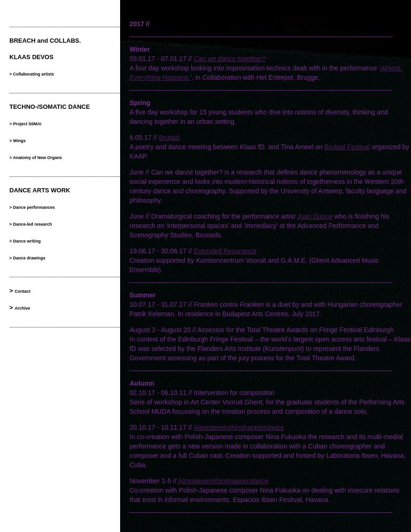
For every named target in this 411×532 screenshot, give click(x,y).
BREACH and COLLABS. (45, 41)
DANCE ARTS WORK (40, 190)
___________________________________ (69, 174)
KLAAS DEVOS (31, 57)
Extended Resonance (225, 251)
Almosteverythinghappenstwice (239, 427)
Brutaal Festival (347, 147)
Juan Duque (315, 216)
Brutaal (169, 137)
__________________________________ (67, 24)
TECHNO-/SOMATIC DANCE (50, 107)
